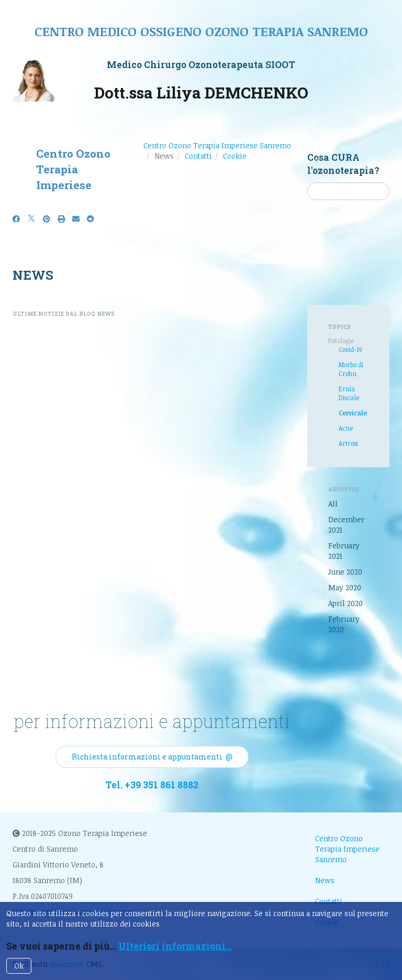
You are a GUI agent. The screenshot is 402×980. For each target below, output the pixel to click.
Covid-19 (350, 349)
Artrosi (348, 443)
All (333, 504)
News (325, 880)
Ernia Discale (349, 393)
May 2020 (345, 587)
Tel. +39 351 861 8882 (152, 785)
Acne (346, 428)
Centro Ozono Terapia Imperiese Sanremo (217, 145)
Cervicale (353, 413)
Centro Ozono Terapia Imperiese (73, 169)
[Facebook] (16, 219)
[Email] (76, 219)
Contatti (198, 156)
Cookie (235, 156)
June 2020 (345, 572)
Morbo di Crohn (351, 369)
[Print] (61, 219)
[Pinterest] (47, 219)
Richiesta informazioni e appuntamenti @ (152, 757)
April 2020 (345, 603)
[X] (31, 219)
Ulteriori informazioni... (175, 946)
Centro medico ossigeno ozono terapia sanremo (201, 31)
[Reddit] (91, 219)
